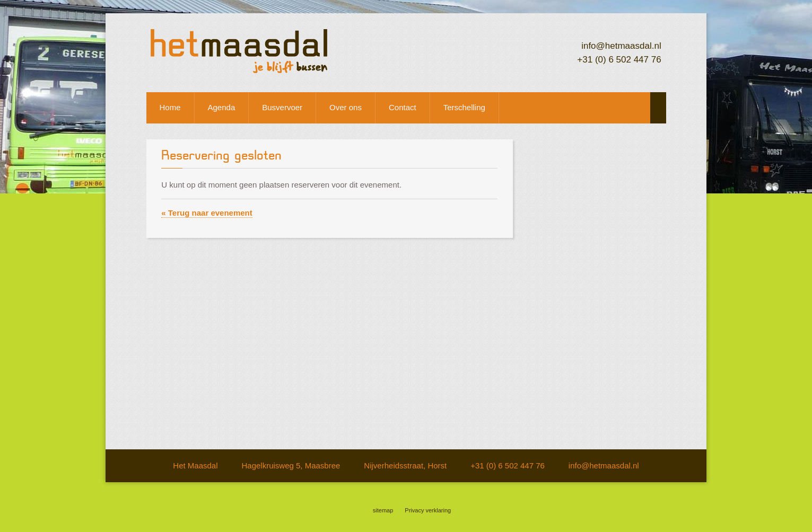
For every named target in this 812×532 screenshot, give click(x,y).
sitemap (383, 510)
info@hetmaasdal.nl (621, 46)
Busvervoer (282, 107)
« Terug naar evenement (207, 213)
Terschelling (464, 107)
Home (170, 107)
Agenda (222, 107)
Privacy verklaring (428, 510)
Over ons (346, 107)
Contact (403, 107)
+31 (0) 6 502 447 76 (619, 60)
